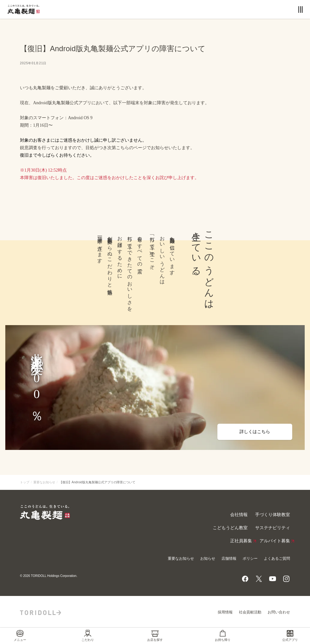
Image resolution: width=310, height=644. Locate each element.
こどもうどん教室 (230, 528)
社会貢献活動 (250, 612)
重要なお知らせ (44, 482)
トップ (25, 482)
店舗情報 (229, 559)
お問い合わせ (279, 612)
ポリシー (250, 559)
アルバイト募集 (275, 541)
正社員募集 (241, 541)
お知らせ (208, 559)
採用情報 (225, 612)
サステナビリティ (273, 528)
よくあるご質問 (277, 559)
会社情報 (239, 515)
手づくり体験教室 (273, 515)
